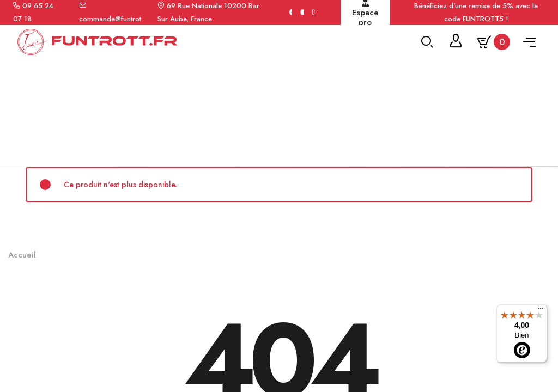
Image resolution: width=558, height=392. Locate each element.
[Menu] (541, 311)
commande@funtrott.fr (114, 19)
